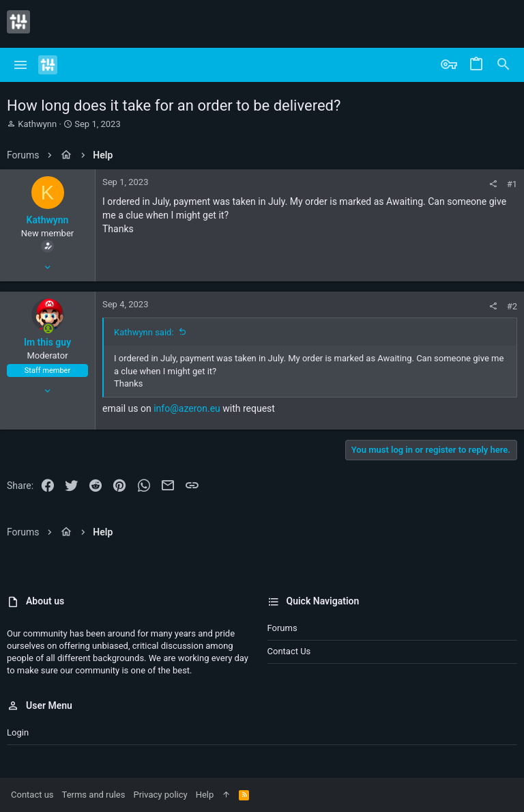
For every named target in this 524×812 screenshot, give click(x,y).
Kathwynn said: (144, 332)
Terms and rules (94, 795)
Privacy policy (160, 795)
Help (205, 795)
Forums (282, 628)
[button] (21, 65)
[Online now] (48, 330)
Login (18, 732)
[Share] (493, 184)
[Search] (504, 65)
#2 (512, 306)
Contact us (289, 651)
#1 (512, 184)
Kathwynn (37, 124)
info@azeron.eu (187, 408)
